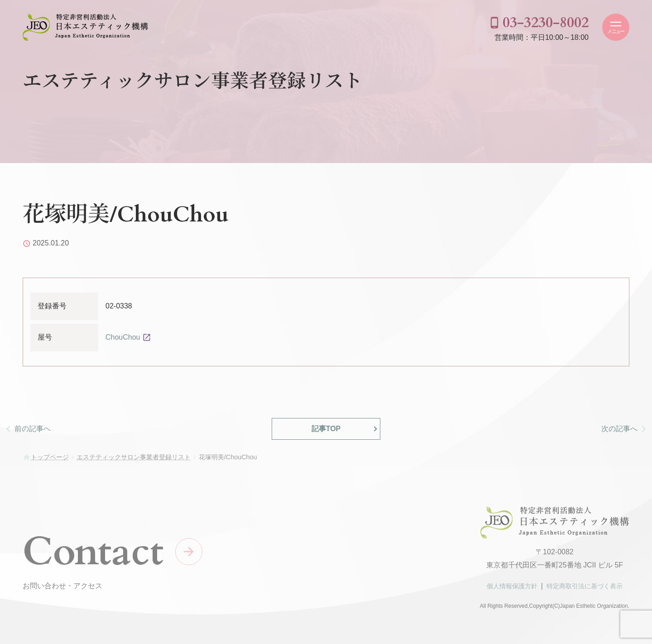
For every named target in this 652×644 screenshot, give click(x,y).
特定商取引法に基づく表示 (585, 590)
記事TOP (326, 429)
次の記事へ (619, 429)
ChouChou (123, 337)
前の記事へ (33, 429)
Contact (93, 555)
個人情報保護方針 (512, 590)
